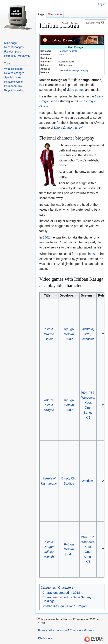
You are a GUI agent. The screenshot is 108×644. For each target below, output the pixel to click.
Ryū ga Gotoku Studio (69, 334)
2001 (46, 237)
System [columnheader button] (86, 295)
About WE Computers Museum (75, 630)
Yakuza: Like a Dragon (49, 405)
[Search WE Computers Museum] (95, 23)
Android (88, 329)
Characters (66, 588)
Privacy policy (46, 630)
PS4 (84, 393)
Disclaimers (45, 638)
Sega (62, 55)
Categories (48, 588)
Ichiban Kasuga (53, 606)
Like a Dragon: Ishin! (68, 128)
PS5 (91, 393)
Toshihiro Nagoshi (68, 51)
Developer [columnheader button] (67, 295)
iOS (88, 334)
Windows (88, 339)
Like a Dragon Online (49, 334)
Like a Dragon (77, 606)
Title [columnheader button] (47, 295)
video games (75, 90)
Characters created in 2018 (61, 593)
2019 (95, 254)
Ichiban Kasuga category (76, 71)
